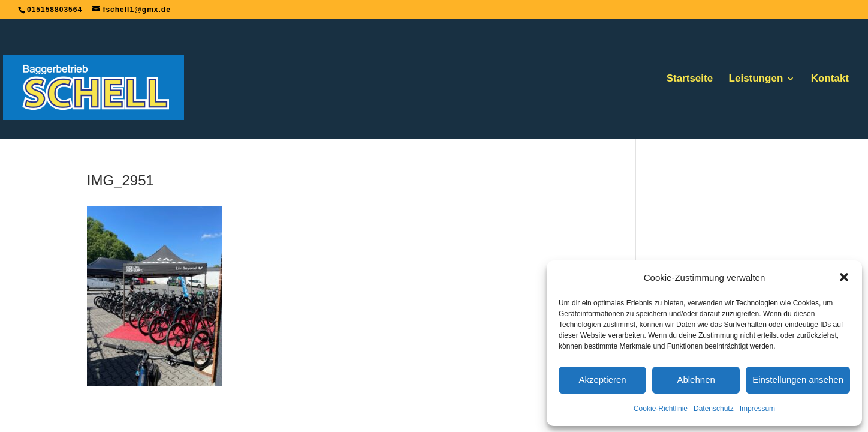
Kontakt (830, 79)
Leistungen (756, 79)
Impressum (757, 409)
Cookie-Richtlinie (661, 409)
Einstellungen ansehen (798, 379)
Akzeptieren (602, 379)
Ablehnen (696, 379)
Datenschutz (714, 409)
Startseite (690, 79)
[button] (844, 277)
